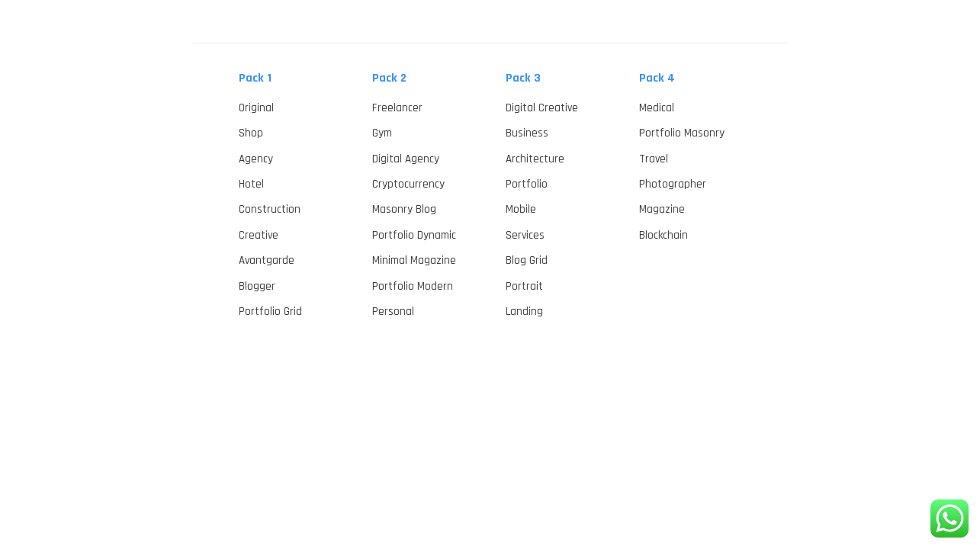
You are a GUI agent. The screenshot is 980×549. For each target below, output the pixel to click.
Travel (654, 159)
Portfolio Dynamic (414, 235)
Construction (270, 209)
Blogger (257, 286)
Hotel (251, 184)
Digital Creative (542, 108)
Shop (251, 133)
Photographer (673, 184)
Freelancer (397, 108)
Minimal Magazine (414, 260)
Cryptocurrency (408, 184)
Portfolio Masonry (682, 133)
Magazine (662, 209)
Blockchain (664, 235)
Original (256, 108)
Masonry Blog (404, 209)
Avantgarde (267, 260)
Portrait (524, 286)
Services (525, 235)
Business (527, 133)
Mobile (521, 209)
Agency (256, 159)
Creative (259, 235)
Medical (657, 108)
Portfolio (527, 184)
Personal (393, 311)
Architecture (535, 159)
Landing (524, 311)
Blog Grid (527, 260)
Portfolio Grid (270, 311)
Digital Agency (406, 159)
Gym (382, 133)
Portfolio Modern (413, 286)
